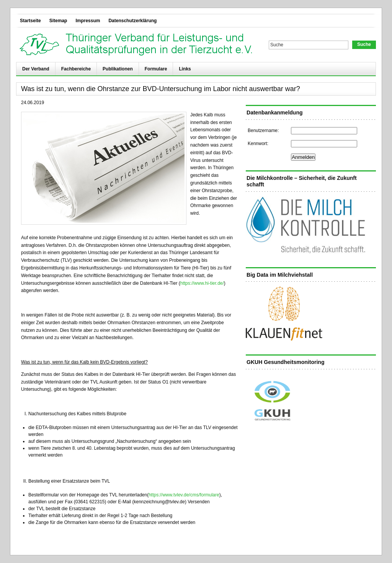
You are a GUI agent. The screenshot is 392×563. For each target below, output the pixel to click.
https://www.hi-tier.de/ (202, 283)
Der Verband (36, 69)
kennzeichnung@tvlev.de (159, 502)
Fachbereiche (76, 69)
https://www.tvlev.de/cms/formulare (184, 495)
